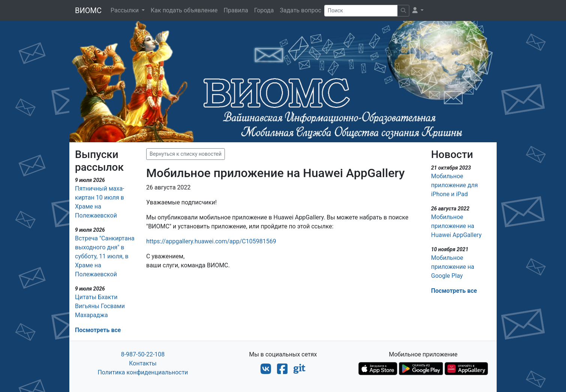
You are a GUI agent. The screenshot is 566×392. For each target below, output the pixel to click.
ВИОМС (88, 10)
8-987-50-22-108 (143, 354)
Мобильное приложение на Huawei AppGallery (456, 226)
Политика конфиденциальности (143, 372)
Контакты (143, 363)
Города (264, 10)
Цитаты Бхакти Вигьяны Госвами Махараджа (100, 306)
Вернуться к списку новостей (186, 154)
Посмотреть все (98, 330)
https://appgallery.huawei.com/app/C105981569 (211, 241)
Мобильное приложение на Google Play (453, 267)
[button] (418, 10)
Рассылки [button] (125, 10)
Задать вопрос (300, 10)
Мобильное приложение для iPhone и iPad (454, 185)
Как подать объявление (184, 10)
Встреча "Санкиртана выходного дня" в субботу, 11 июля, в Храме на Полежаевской (105, 256)
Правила (236, 10)
